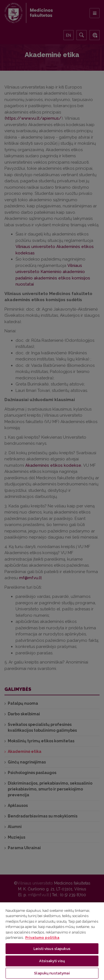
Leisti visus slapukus (52, 949)
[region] (52, 941)
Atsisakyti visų (52, 961)
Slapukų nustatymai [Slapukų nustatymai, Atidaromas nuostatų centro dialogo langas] (52, 973)
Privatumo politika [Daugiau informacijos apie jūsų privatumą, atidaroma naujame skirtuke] (42, 938)
